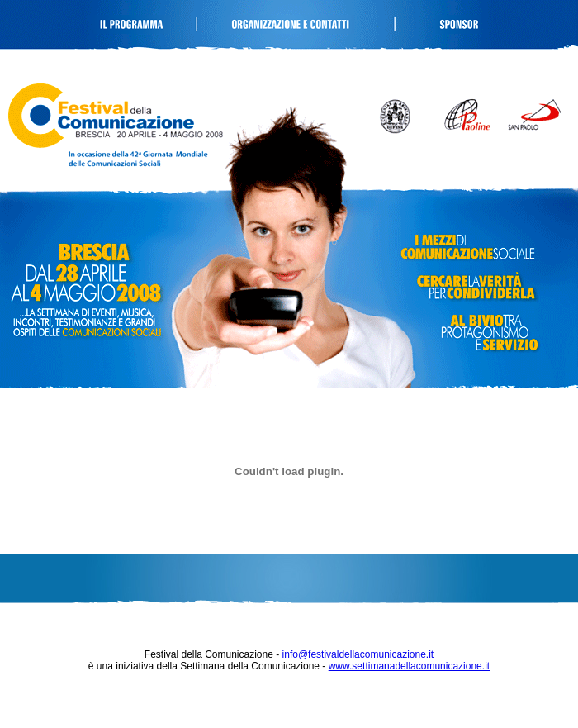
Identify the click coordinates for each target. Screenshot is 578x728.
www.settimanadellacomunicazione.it (409, 666)
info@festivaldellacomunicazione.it (358, 654)
